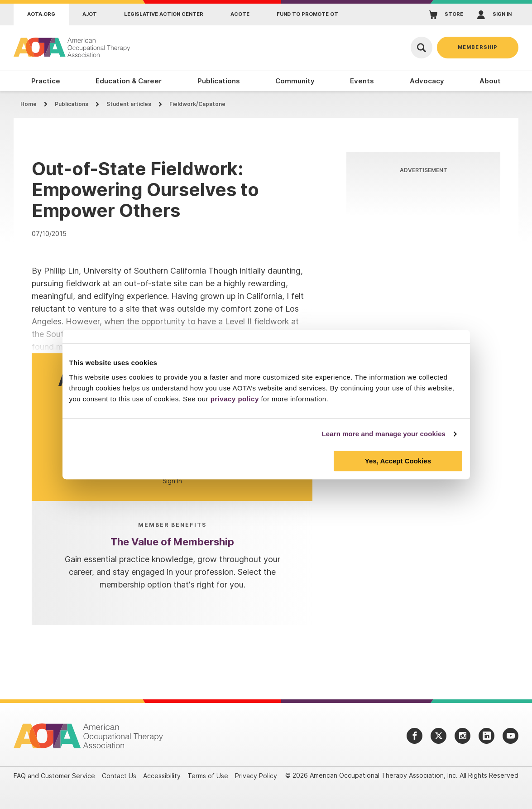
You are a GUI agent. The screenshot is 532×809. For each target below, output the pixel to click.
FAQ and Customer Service (54, 776)
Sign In (172, 481)
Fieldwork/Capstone (197, 104)
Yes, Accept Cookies (398, 461)
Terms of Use (208, 776)
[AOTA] (72, 47)
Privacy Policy (256, 776)
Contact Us (119, 776)
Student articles (129, 104)
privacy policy (235, 399)
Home (29, 104)
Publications (72, 104)
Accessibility (162, 776)
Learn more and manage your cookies (384, 434)
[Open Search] (422, 48)
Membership (478, 47)
